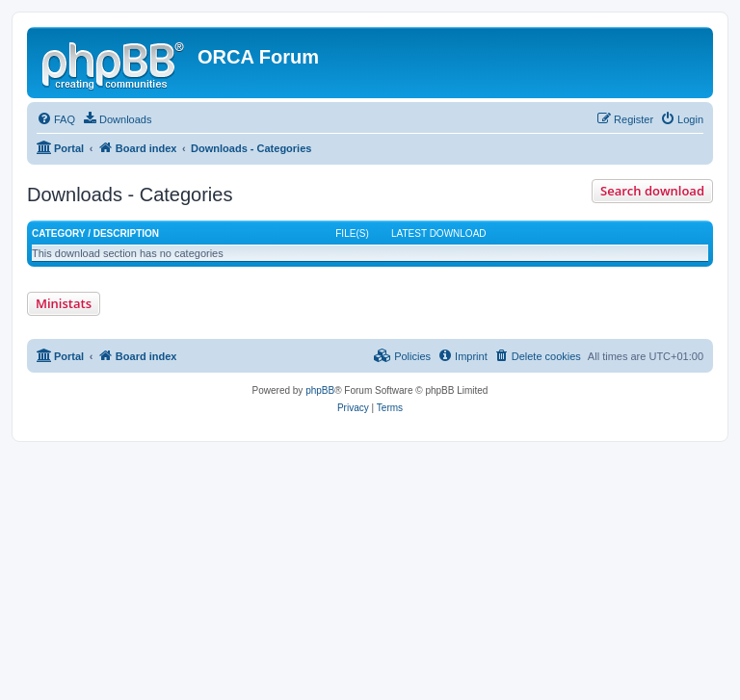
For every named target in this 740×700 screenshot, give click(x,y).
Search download (652, 191)
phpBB (320, 390)
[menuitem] (56, 119)
